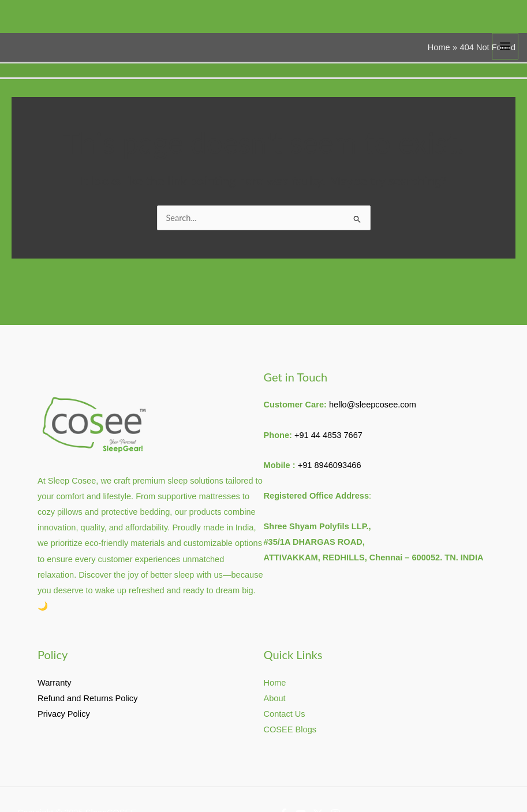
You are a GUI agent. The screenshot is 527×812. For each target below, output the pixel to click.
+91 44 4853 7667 (328, 435)
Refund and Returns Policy (87, 698)
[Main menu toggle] (505, 46)
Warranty (55, 683)
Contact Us (285, 714)
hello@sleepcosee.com (373, 405)
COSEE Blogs (290, 729)
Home (275, 683)
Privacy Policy (64, 714)
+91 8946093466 (330, 465)
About (275, 698)
